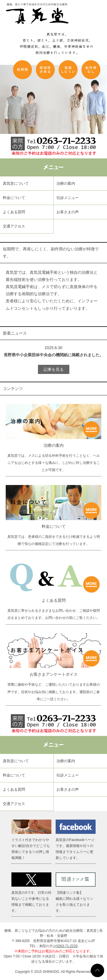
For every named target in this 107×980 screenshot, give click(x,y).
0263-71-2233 (67, 946)
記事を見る (54, 369)
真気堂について (16, 183)
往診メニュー (68, 198)
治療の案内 (66, 183)
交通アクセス (14, 226)
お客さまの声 (68, 212)
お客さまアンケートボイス (54, 674)
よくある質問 (14, 212)
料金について (14, 198)
